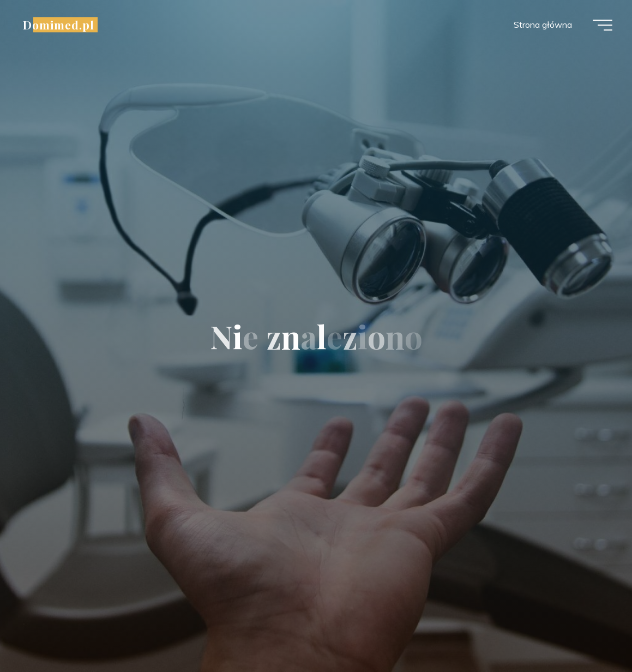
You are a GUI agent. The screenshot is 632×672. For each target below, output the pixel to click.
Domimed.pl (61, 26)
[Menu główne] (600, 26)
